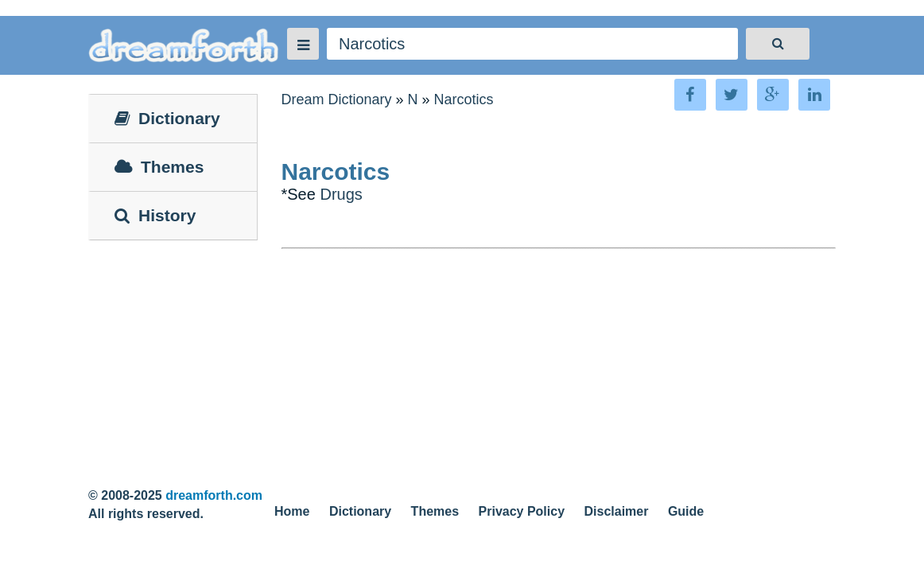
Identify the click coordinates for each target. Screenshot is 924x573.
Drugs (341, 194)
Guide (686, 511)
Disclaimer (617, 511)
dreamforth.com (214, 495)
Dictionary (360, 511)
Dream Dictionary (337, 99)
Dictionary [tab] (167, 118)
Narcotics (464, 99)
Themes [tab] (159, 167)
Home (292, 511)
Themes (435, 511)
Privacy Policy (522, 511)
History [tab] (155, 215)
